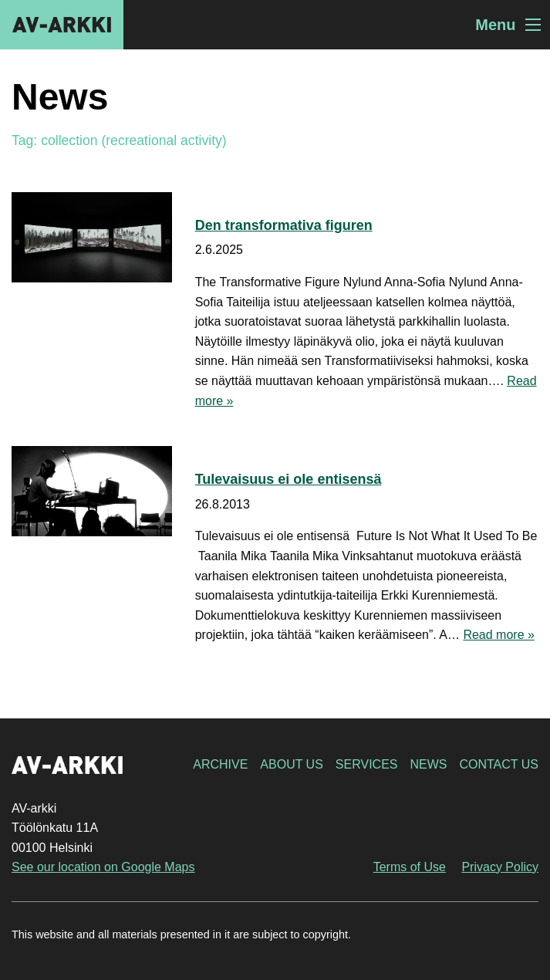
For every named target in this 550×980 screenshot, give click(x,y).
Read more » (499, 635)
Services (367, 764)
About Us (292, 764)
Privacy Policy (500, 867)
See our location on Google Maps (103, 867)
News (428, 764)
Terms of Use (410, 867)
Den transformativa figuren (284, 225)
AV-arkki (62, 25)
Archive (220, 764)
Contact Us (499, 764)
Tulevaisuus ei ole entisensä (288, 479)
